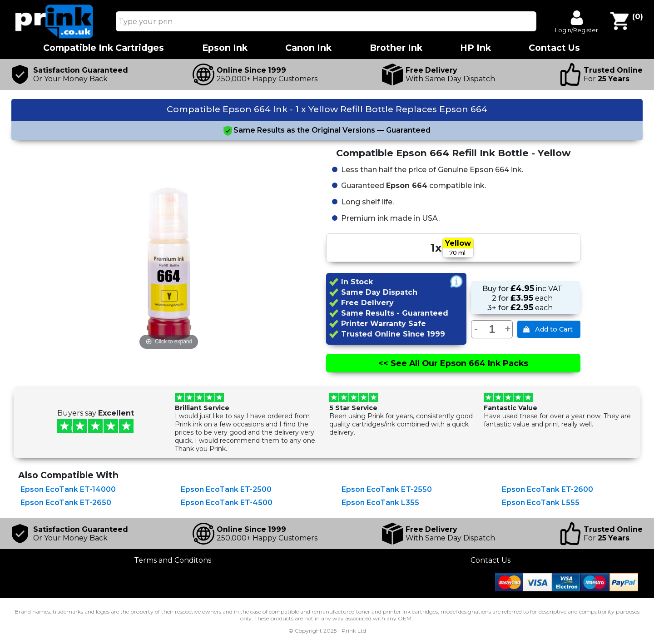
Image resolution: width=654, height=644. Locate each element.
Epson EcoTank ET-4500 (227, 503)
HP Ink (476, 48)
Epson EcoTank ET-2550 (387, 489)
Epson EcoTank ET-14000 (68, 489)
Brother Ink (396, 48)
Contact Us (490, 560)
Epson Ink (225, 48)
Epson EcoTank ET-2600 (547, 489)
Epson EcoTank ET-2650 (66, 503)
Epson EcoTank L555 (541, 503)
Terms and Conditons (173, 560)
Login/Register (577, 30)
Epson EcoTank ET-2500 (226, 489)
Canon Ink (308, 48)
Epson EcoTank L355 (380, 503)
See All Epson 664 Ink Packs (453, 363)
